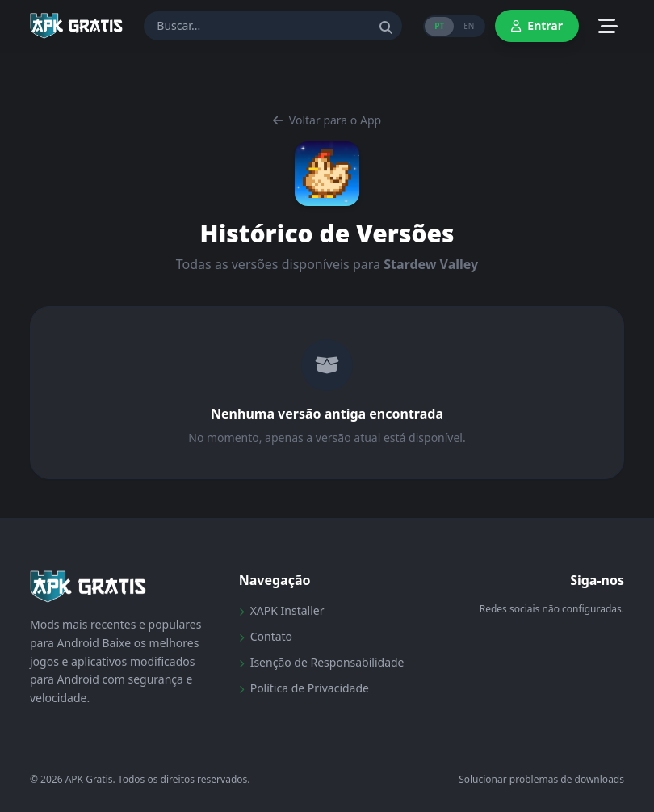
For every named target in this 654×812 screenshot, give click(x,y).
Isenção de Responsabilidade (322, 662)
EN (469, 26)
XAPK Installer (282, 610)
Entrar (537, 25)
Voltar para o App (327, 120)
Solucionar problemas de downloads (541, 780)
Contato (266, 636)
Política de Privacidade (304, 688)
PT (439, 26)
